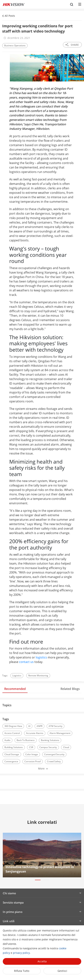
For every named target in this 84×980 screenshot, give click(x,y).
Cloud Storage (12, 754)
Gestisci (62, 971)
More (41, 768)
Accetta (42, 961)
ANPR (40, 726)
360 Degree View (13, 726)
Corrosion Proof (33, 761)
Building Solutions (14, 747)
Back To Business (26, 740)
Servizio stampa (13, 902)
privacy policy (21, 953)
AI (29, 726)
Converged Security (54, 754)
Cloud (66, 747)
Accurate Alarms (35, 733)
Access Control (12, 733)
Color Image (32, 754)
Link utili (9, 921)
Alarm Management (60, 733)
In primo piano (13, 912)
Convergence (11, 761)
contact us (26, 662)
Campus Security (48, 747)
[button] (38, 880)
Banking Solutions (50, 740)
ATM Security (56, 726)
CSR (31, 747)
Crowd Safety (54, 761)
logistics (41, 657)
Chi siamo (9, 893)
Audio (7, 740)
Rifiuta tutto (22, 971)
